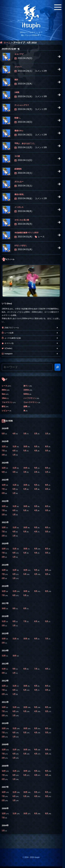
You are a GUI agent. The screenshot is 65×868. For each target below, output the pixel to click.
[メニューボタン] (58, 7)
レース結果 (9, 333)
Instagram (8, 354)
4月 (14, 434)
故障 (25, 406)
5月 (3, 434)
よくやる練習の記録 (13, 338)
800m (4, 390)
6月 (14, 451)
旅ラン (26, 386)
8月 (47, 446)
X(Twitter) (8, 348)
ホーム (7, 43)
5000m (26, 394)
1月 (47, 434)
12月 (4, 446)
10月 (26, 446)
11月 (15, 446)
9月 (36, 446)
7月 (3, 451)
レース (5, 386)
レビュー (5, 411)
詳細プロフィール (12, 328)
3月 (25, 434)
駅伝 (4, 406)
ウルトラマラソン (31, 402)
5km (4, 394)
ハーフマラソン (30, 398)
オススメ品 (9, 343)
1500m (26, 390)
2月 (36, 434)
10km (4, 398)
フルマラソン (7, 402)
